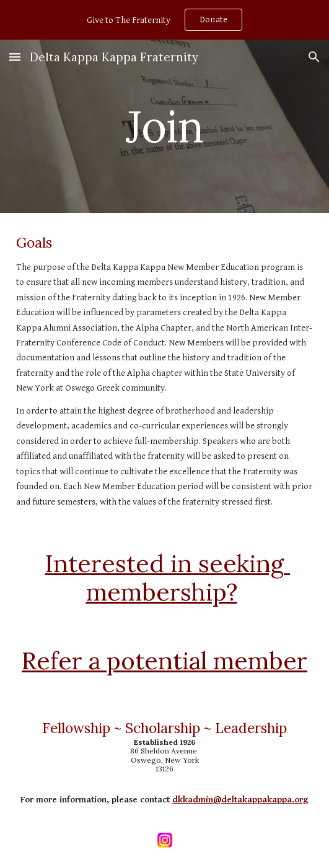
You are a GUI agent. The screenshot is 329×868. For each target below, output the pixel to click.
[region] (164, 20)
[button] (15, 57)
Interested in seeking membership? (168, 578)
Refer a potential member (164, 661)
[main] (164, 127)
